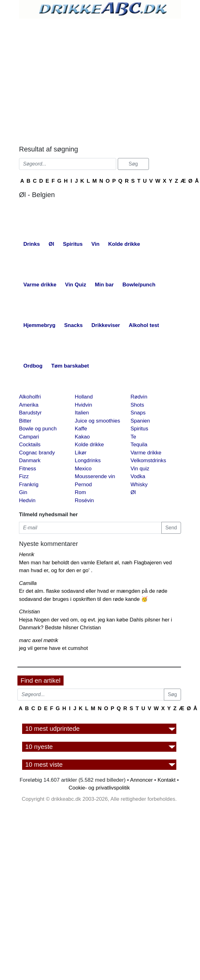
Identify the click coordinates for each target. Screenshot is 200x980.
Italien (82, 413)
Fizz (24, 476)
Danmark (30, 460)
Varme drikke (146, 453)
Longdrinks (88, 460)
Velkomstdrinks (148, 460)
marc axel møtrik (39, 640)
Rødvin (139, 397)
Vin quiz (140, 469)
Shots (137, 405)
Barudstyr (30, 413)
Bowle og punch (38, 429)
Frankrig (29, 485)
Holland (84, 397)
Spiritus (139, 429)
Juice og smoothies (98, 421)
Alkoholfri (30, 397)
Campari (29, 437)
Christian (29, 612)
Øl (133, 492)
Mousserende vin (95, 476)
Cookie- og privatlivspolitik (99, 788)
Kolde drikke (89, 445)
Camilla (28, 583)
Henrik (27, 554)
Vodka (138, 476)
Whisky (139, 485)
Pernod (83, 485)
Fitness (28, 469)
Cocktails (30, 445)
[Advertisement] (74, 80)
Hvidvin (83, 405)
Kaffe (81, 429)
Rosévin (84, 500)
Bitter (25, 421)
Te (133, 437)
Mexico (83, 469)
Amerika (29, 405)
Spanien (140, 421)
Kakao (82, 437)
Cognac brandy (37, 453)
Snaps (138, 413)
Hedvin (27, 500)
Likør (81, 453)
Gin (23, 492)
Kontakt (167, 780)
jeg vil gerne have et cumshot (53, 648)
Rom (80, 492)
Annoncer (142, 780)
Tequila (139, 445)
